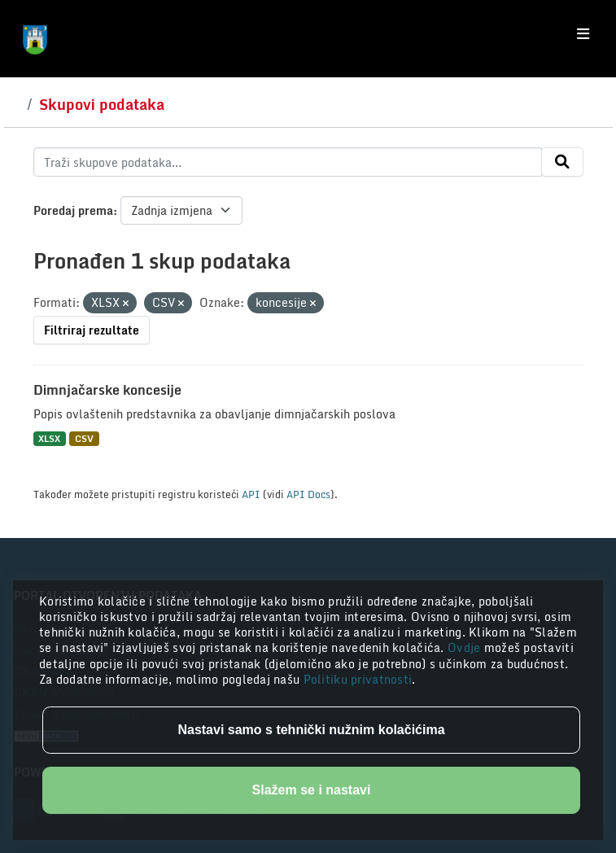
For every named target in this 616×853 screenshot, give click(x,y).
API (251, 494)
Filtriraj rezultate (92, 330)
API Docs (308, 494)
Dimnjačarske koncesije (107, 390)
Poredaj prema (73, 210)
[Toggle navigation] (583, 34)
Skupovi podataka (102, 104)
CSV (84, 438)
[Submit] (562, 162)
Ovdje (466, 647)
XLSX (49, 438)
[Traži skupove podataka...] (288, 162)
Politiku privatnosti (358, 679)
